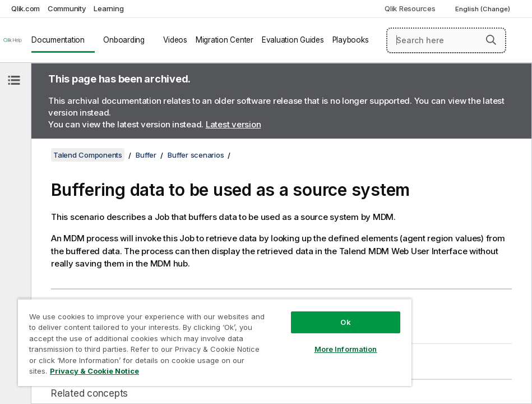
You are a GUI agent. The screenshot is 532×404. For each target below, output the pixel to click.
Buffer (146, 155)
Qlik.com (26, 8)
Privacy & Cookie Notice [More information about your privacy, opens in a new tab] (94, 371)
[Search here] (446, 40)
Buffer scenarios (196, 155)
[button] (491, 40)
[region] (215, 342)
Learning (108, 8)
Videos (175, 40)
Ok (345, 322)
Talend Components (88, 155)
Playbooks (351, 40)
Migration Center (225, 40)
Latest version (233, 124)
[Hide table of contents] (14, 80)
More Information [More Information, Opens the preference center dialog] (346, 349)
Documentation (58, 40)
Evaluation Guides (293, 40)
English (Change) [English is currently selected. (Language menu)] (484, 9)
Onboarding (124, 40)
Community (67, 8)
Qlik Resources (410, 8)
